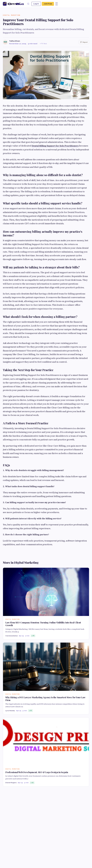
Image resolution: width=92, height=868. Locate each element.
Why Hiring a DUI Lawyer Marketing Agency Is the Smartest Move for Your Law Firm (45, 699)
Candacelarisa (11, 636)
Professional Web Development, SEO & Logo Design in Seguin (37, 772)
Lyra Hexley (10, 711)
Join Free (48, 4)
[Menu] (57, 4)
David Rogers (11, 783)
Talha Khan (15, 41)
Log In (36, 4)
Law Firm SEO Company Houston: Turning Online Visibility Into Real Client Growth (43, 624)
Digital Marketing (12, 15)
